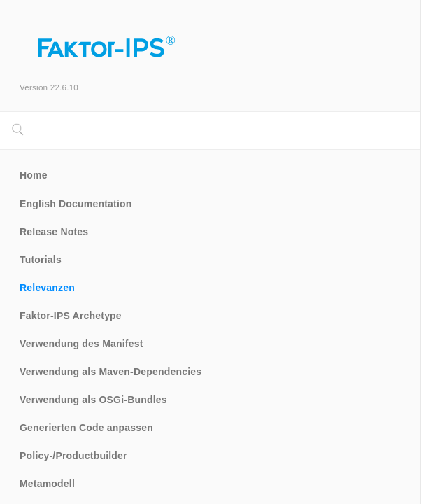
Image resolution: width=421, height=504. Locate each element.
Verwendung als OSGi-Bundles (93, 400)
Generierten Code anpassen (86, 428)
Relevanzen (47, 288)
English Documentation (76, 204)
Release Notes (54, 232)
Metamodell (47, 484)
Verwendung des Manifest (81, 344)
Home (34, 175)
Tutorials (41, 260)
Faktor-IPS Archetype (71, 316)
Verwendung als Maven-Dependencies (110, 372)
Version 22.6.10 (49, 87)
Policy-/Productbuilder (73, 456)
